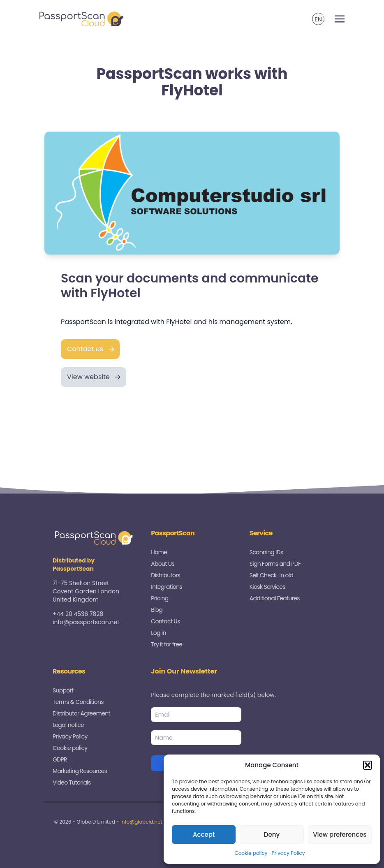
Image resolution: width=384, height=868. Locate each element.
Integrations (167, 587)
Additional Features (275, 598)
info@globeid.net (141, 822)
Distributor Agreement (81, 713)
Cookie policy (251, 853)
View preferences (340, 834)
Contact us (85, 349)
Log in (158, 633)
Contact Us (165, 621)
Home (159, 552)
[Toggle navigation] (340, 19)
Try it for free (167, 644)
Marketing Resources (80, 771)
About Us (163, 564)
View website (88, 377)
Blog (157, 610)
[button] (368, 765)
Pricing (160, 598)
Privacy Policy (288, 853)
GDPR (60, 759)
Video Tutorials (72, 782)
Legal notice (68, 725)
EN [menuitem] (318, 19)
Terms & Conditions (78, 702)
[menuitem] (318, 19)
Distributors (165, 575)
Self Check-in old (272, 575)
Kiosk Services (267, 587)
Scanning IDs (266, 552)
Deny (272, 834)
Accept (204, 834)
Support (63, 690)
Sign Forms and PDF (275, 564)
